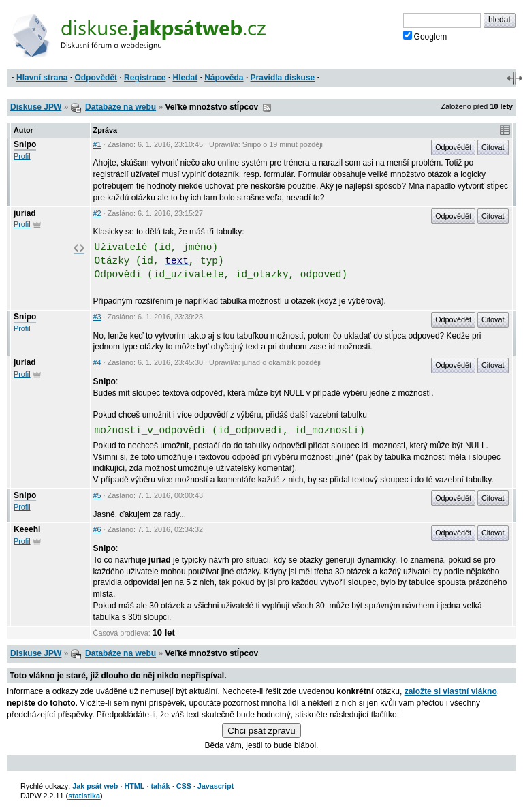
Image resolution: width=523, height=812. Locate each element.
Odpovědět (96, 78)
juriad (25, 213)
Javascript (216, 786)
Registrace (145, 78)
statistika (84, 796)
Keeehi (27, 529)
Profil (22, 156)
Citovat (493, 147)
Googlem (425, 36)
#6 (97, 529)
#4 (97, 362)
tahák (160, 786)
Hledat (185, 78)
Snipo (25, 144)
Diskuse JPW (36, 107)
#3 (97, 317)
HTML (134, 786)
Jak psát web (95, 786)
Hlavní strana (42, 78)
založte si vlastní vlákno (451, 691)
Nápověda (224, 78)
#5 (97, 495)
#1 (97, 144)
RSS (267, 108)
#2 (97, 213)
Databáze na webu (121, 107)
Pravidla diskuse (283, 78)
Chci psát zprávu (261, 731)
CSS (184, 786)
